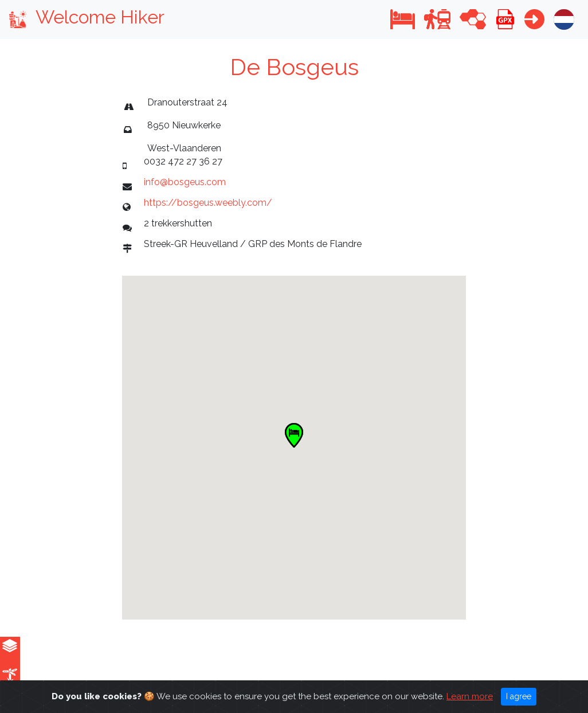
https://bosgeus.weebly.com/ (208, 203)
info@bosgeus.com (185, 182)
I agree (519, 696)
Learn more (470, 696)
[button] (403, 19)
